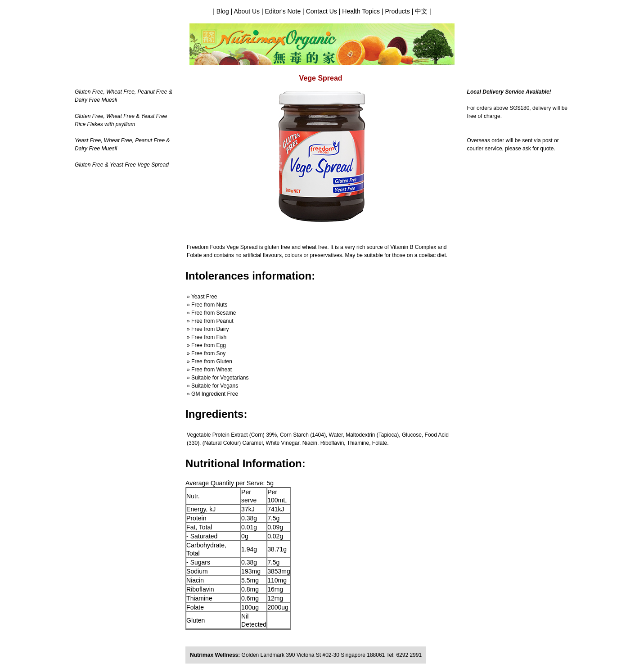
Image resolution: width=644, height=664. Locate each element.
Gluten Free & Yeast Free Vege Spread (122, 165)
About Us (247, 11)
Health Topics (360, 11)
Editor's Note (283, 11)
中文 (421, 11)
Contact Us (322, 11)
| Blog (222, 11)
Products (398, 11)
